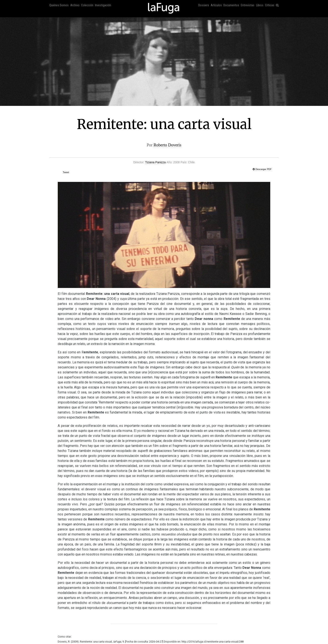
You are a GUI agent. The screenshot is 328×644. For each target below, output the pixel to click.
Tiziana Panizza (155, 162)
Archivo (75, 5)
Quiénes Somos (59, 5)
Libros (260, 5)
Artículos (216, 5)
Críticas (270, 5)
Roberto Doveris (167, 145)
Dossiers (204, 5)
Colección (87, 5)
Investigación (103, 5)
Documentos (231, 5)
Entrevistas (248, 5)
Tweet (66, 172)
